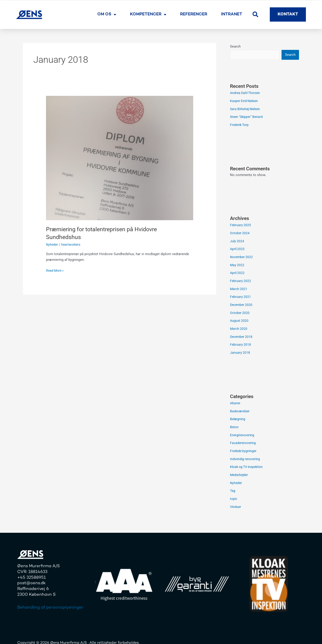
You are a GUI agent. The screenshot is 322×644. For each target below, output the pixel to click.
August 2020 (240, 317)
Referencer (194, 14)
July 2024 (237, 240)
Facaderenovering (244, 438)
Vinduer (236, 500)
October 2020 (240, 310)
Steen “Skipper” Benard (247, 117)
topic (234, 492)
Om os (107, 14)
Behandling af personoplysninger (50, 600)
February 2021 (241, 294)
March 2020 (239, 325)
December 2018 (242, 333)
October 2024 (240, 232)
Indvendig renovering (246, 453)
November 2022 (242, 255)
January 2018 (240, 348)
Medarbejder (240, 469)
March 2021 (239, 286)
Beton (234, 422)
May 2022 (237, 263)
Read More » (56, 270)
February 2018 (241, 341)
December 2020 (242, 302)
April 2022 (238, 271)
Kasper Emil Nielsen (246, 101)
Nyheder (52, 245)
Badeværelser (240, 407)
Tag (233, 484)
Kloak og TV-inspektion (248, 461)
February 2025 (241, 224)
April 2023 (238, 248)
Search (235, 46)
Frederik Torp (240, 124)
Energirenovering (243, 430)
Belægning (238, 414)
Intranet (232, 14)
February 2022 (241, 279)
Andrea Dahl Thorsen (246, 93)
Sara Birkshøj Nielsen (247, 109)
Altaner (236, 399)
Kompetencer (148, 14)
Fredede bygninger (244, 445)
